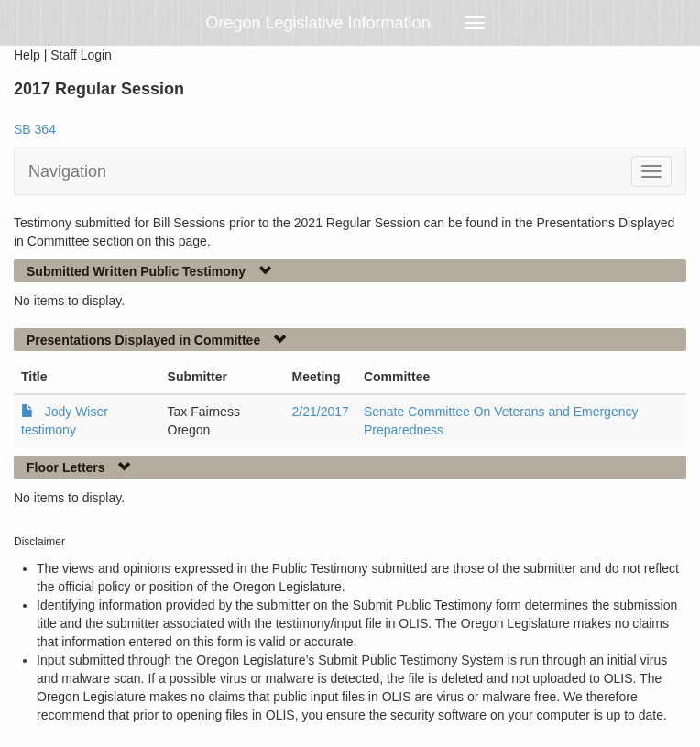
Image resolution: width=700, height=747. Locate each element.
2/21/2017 (321, 412)
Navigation (67, 171)
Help (27, 55)
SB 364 (35, 129)
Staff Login (81, 55)
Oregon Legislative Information (318, 23)
